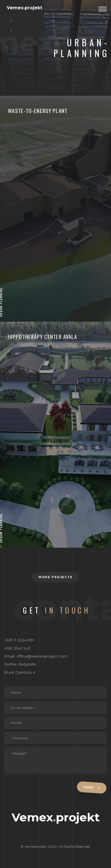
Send (93, 788)
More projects (55, 577)
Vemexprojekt (24, 8)
